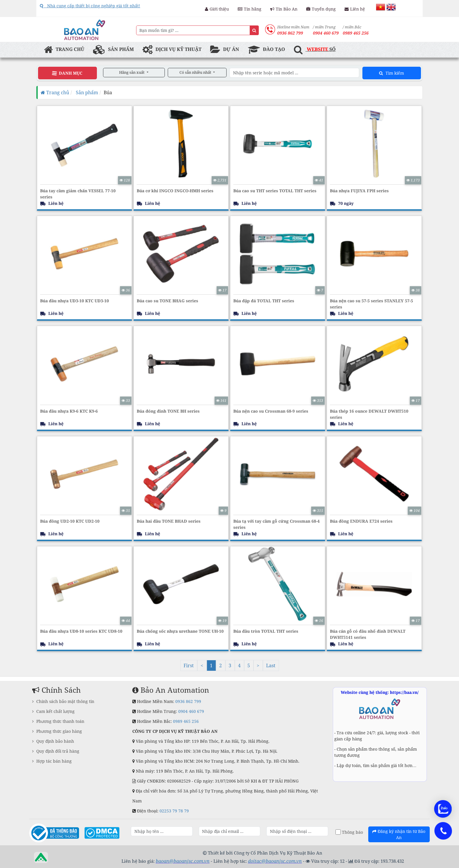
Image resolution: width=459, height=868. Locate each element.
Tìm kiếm (392, 73)
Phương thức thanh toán (58, 721)
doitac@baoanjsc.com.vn (275, 861)
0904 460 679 (191, 711)
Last (271, 665)
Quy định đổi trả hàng (56, 751)
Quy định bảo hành (53, 741)
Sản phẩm (86, 92)
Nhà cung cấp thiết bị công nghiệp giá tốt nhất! (90, 6)
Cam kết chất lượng (53, 711)
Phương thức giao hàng (57, 731)
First (189, 665)
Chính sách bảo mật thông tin (63, 701)
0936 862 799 (188, 701)
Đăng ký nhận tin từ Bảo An (399, 834)
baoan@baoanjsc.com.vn (183, 861)
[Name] (254, 30)
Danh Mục (67, 73)
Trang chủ (55, 92)
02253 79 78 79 (174, 811)
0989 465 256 (356, 33)
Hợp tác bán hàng (52, 761)
